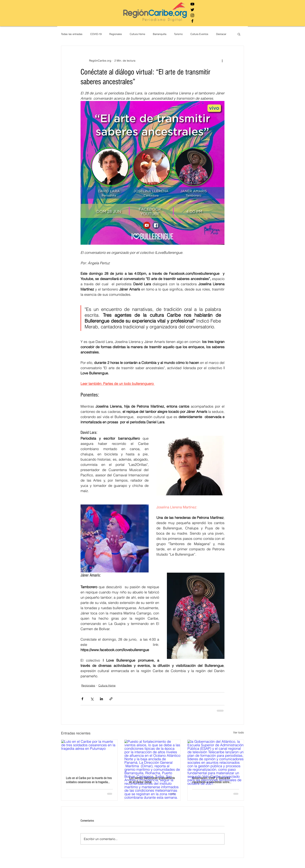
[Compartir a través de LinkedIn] (101, 699)
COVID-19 (96, 34)
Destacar (221, 34)
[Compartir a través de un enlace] (111, 699)
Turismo (178, 34)
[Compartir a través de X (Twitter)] (92, 699)
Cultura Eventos (199, 34)
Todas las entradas (72, 34)
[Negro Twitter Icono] (192, 10)
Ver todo (239, 732)
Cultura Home (137, 34)
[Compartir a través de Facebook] (82, 699)
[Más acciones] (222, 61)
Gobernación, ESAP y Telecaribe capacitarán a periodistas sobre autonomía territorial (211, 780)
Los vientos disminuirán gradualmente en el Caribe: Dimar (152, 780)
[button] (239, 34)
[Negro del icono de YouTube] (192, 4)
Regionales (116, 34)
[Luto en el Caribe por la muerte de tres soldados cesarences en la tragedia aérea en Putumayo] (89, 756)
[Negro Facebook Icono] (192, 21)
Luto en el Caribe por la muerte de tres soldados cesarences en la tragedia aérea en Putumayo (89, 780)
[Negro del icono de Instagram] (192, 15)
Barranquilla (160, 34)
